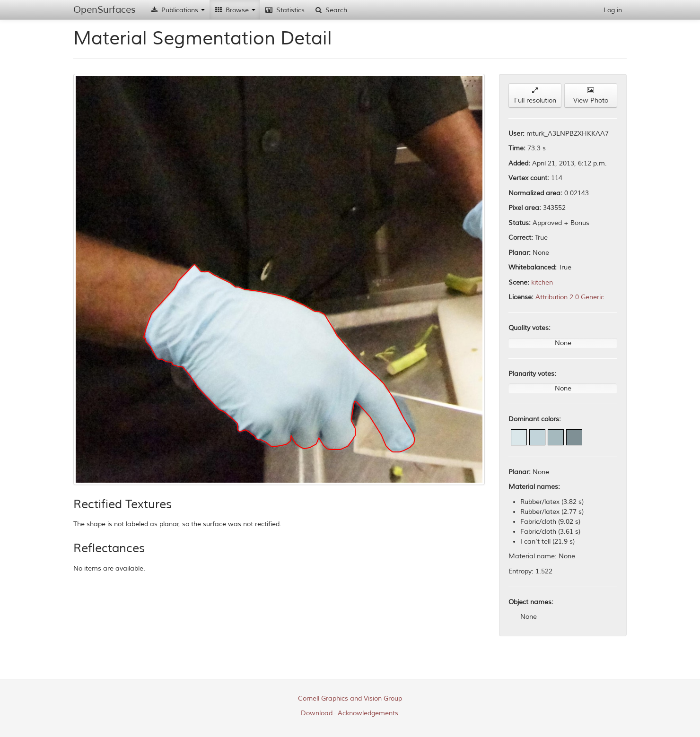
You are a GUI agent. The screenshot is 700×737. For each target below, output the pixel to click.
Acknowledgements (368, 713)
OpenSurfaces (105, 10)
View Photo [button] (591, 96)
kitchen (542, 282)
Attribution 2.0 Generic (570, 297)
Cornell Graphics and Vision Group (350, 698)
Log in (613, 10)
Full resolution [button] (535, 96)
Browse (235, 10)
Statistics (285, 10)
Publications (177, 10)
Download (317, 713)
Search (331, 10)
